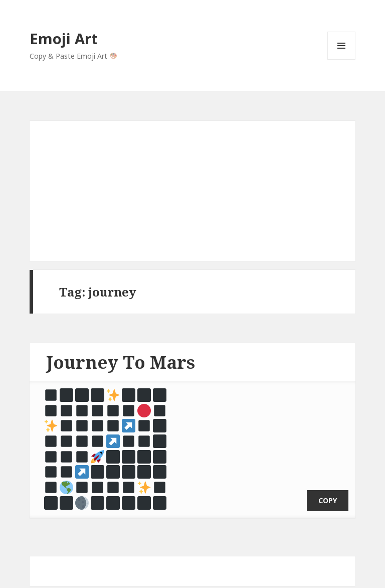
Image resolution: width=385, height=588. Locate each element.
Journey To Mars (121, 362)
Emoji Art (64, 38)
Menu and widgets (342, 59)
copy (328, 488)
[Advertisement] (192, 191)
